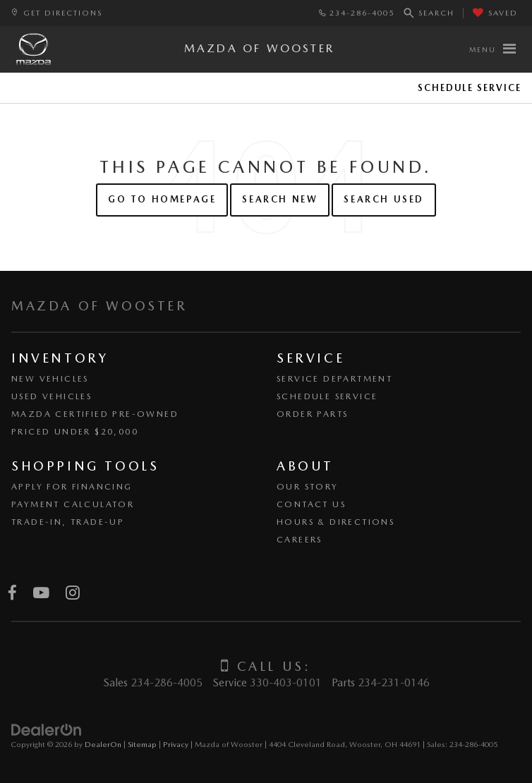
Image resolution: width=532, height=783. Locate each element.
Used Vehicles (52, 396)
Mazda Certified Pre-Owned (95, 414)
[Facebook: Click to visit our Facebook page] (12, 594)
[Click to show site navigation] (492, 49)
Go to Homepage (162, 199)
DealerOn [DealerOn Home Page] (103, 744)
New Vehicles (50, 379)
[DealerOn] (47, 730)
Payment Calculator (73, 504)
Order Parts (312, 414)
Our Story (308, 487)
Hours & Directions (335, 522)
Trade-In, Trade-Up (68, 522)
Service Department (334, 379)
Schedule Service (470, 88)
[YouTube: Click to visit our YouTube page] (41, 594)
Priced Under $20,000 (75, 432)
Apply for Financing (72, 487)
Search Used (384, 199)
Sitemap (142, 744)
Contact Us (311, 504)
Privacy (176, 744)
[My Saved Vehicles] (495, 13)
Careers (300, 540)
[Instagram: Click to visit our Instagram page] (72, 594)
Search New (280, 199)
